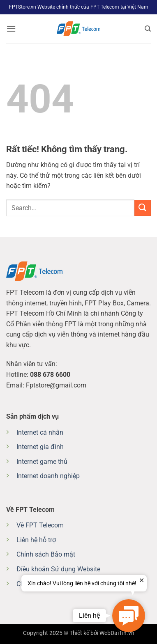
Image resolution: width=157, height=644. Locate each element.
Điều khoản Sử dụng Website (58, 569)
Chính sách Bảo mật (46, 554)
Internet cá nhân (40, 432)
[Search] (148, 29)
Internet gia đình (40, 447)
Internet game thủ (42, 462)
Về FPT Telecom (40, 525)
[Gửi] (143, 208)
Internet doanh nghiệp (48, 476)
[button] (11, 29)
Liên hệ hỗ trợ (36, 540)
